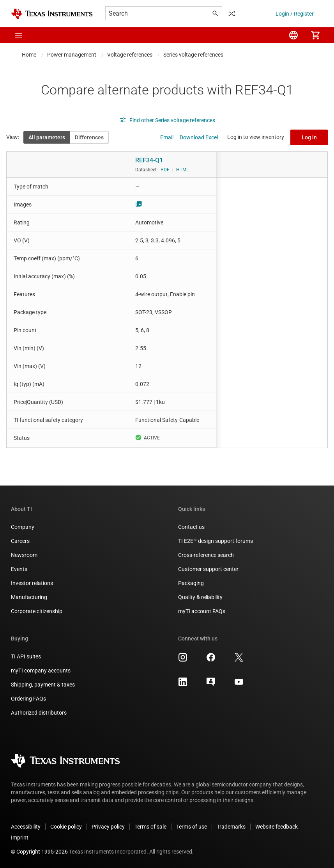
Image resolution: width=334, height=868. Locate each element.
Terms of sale (150, 827)
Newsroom (24, 555)
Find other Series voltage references (167, 120)
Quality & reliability (200, 597)
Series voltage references (193, 55)
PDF (165, 170)
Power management (72, 55)
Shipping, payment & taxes (43, 685)
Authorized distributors (39, 713)
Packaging (191, 583)
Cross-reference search (206, 555)
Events (19, 569)
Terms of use (192, 827)
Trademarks (231, 827)
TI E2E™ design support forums (216, 541)
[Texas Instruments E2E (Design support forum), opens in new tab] (211, 685)
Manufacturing (29, 597)
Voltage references (130, 55)
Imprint (20, 838)
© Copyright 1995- (39, 852)
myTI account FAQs (202, 611)
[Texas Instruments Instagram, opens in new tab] (183, 660)
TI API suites (26, 656)
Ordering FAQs (28, 699)
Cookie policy (66, 827)
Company (23, 527)
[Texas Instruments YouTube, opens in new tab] (239, 685)
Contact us (191, 527)
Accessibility (26, 827)
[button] (19, 35)
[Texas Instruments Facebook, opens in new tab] (211, 660)
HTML (182, 170)
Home (29, 55)
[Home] (52, 14)
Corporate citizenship (37, 611)
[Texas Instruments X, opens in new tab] (239, 660)
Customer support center (208, 569)
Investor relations (32, 583)
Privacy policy (108, 827)
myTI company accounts (41, 671)
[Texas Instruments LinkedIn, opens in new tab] (183, 685)
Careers (20, 541)
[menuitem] (293, 35)
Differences (89, 137)
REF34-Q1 (149, 160)
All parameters (47, 137)
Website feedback (277, 827)
